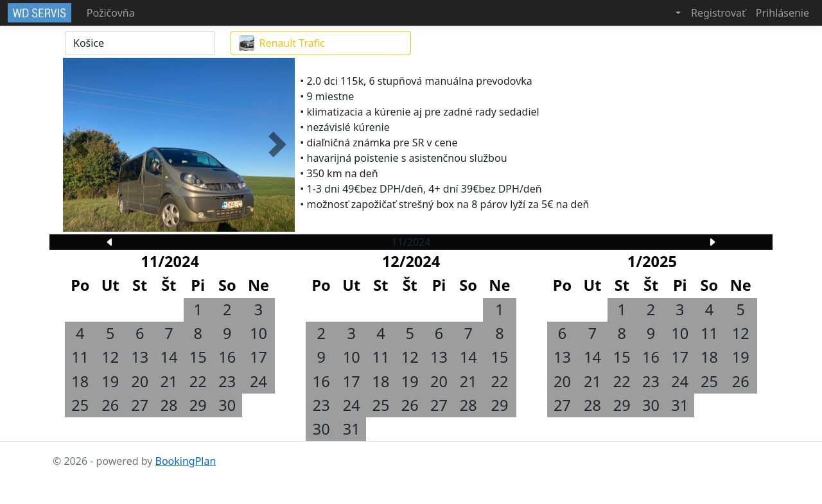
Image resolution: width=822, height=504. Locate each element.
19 (110, 381)
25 (80, 405)
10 (258, 333)
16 (227, 357)
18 (80, 381)
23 (227, 381)
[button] (669, 13)
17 (258, 357)
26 (110, 405)
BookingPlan (186, 461)
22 (198, 381)
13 (140, 357)
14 (169, 357)
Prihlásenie (783, 13)
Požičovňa (111, 13)
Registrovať (718, 13)
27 (140, 405)
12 (110, 357)
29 (198, 405)
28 (169, 405)
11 (80, 357)
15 (198, 357)
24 (258, 381)
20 (140, 381)
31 (352, 429)
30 (227, 405)
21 (169, 381)
